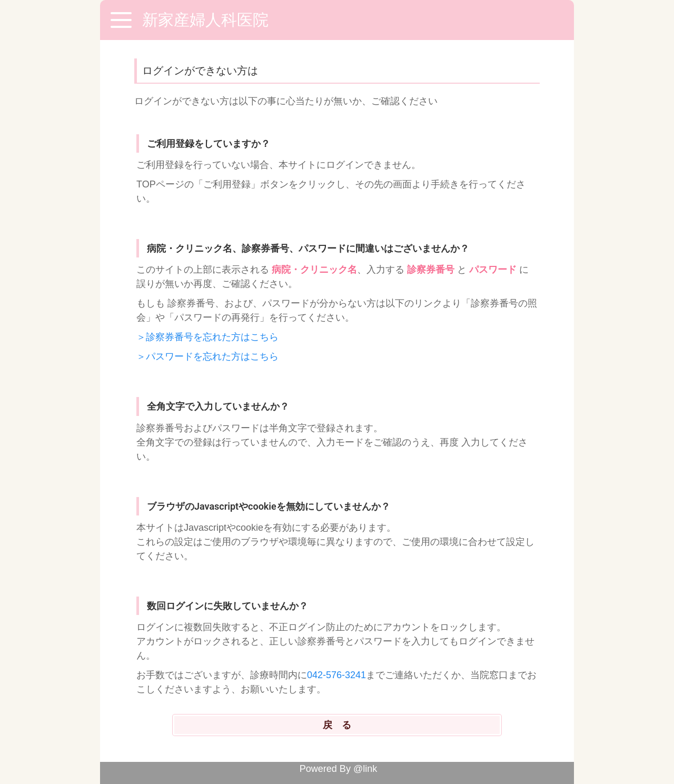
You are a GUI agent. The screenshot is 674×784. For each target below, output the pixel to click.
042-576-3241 (336, 675)
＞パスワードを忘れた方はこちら (207, 356)
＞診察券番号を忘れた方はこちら (207, 337)
